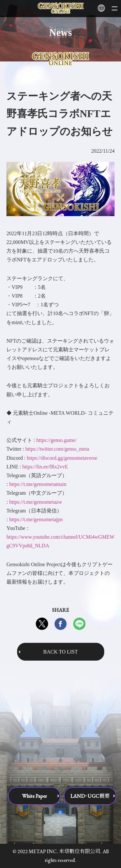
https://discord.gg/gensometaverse (62, 458)
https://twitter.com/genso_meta (57, 449)
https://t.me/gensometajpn (36, 519)
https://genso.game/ (56, 440)
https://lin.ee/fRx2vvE (45, 467)
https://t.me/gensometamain (38, 484)
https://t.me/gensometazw (35, 502)
